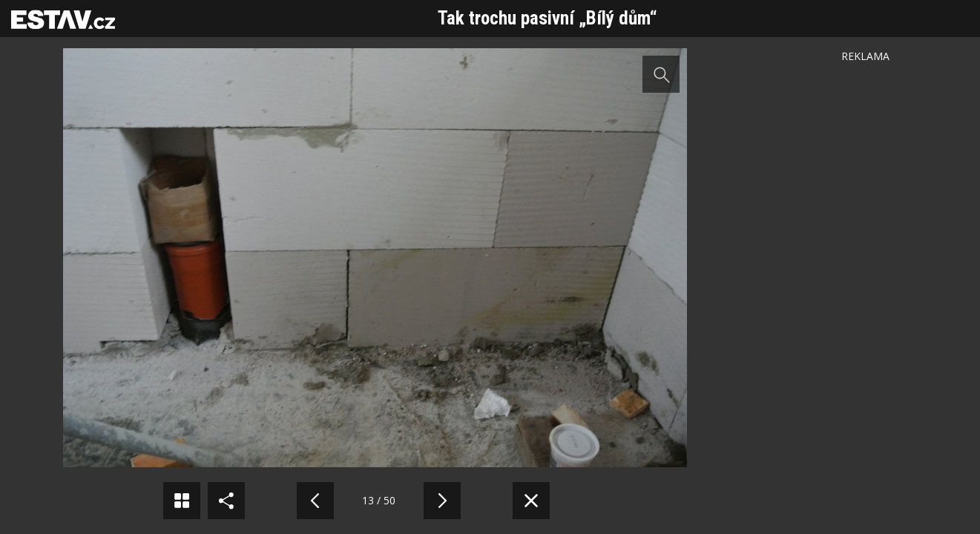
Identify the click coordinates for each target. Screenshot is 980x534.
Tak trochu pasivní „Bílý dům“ (547, 18)
